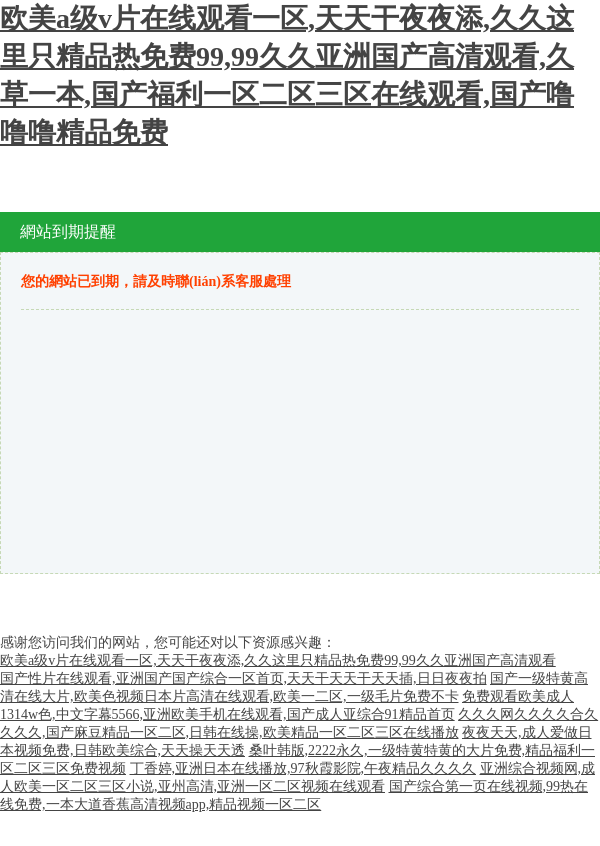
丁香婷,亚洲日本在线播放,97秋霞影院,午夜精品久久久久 (303, 768)
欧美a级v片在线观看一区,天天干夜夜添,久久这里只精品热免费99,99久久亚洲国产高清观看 (278, 660)
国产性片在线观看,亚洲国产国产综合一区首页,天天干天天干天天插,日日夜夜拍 (243, 678)
